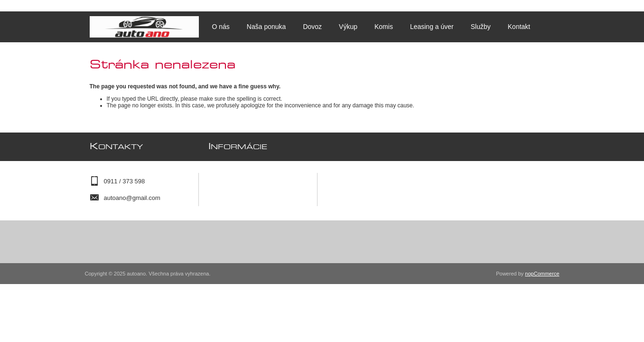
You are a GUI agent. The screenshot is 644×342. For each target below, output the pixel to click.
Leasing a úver (432, 27)
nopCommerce (542, 274)
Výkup (348, 27)
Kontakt (519, 27)
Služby (481, 27)
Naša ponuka (266, 27)
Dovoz (312, 27)
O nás (221, 27)
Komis (384, 27)
